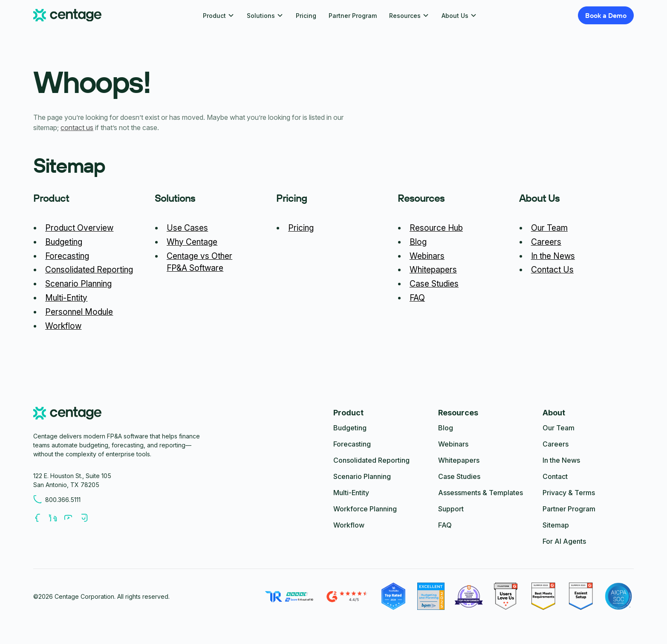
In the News (553, 256)
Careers (546, 242)
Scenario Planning (78, 284)
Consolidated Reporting (89, 270)
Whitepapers (433, 270)
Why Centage (192, 242)
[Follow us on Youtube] (72, 518)
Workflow (63, 326)
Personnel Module (79, 312)
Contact (555, 476)
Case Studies (434, 284)
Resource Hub (436, 228)
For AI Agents (564, 541)
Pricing (306, 16)
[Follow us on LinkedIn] (56, 518)
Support (451, 509)
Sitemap (556, 525)
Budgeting (64, 242)
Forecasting (67, 256)
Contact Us (552, 270)
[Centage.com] (67, 16)
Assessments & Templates (481, 493)
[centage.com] (67, 414)
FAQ (417, 298)
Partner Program (353, 16)
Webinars (427, 256)
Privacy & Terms (569, 493)
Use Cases (187, 228)
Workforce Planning (365, 509)
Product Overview (79, 228)
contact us (77, 128)
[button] (219, 16)
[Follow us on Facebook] (41, 518)
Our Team (549, 228)
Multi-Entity (66, 298)
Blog (418, 242)
